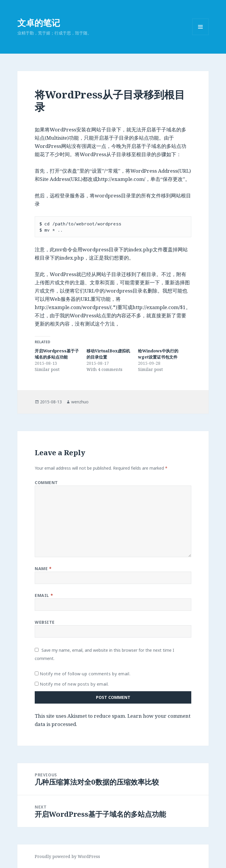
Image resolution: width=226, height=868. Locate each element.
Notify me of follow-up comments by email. (85, 674)
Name (43, 569)
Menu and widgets (201, 35)
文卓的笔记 (39, 23)
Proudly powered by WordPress (67, 856)
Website (45, 622)
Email (44, 595)
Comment (46, 482)
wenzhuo (80, 402)
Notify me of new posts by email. (74, 684)
